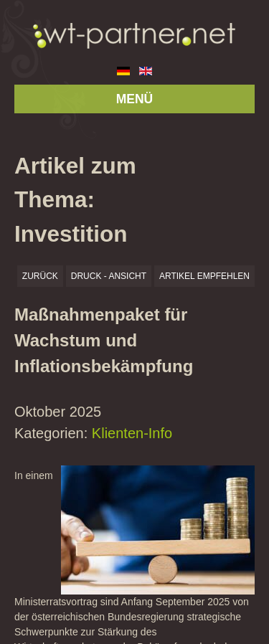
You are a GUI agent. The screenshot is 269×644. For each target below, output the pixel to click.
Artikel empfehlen (204, 276)
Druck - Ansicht (109, 276)
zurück (40, 276)
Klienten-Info (132, 433)
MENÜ (135, 99)
